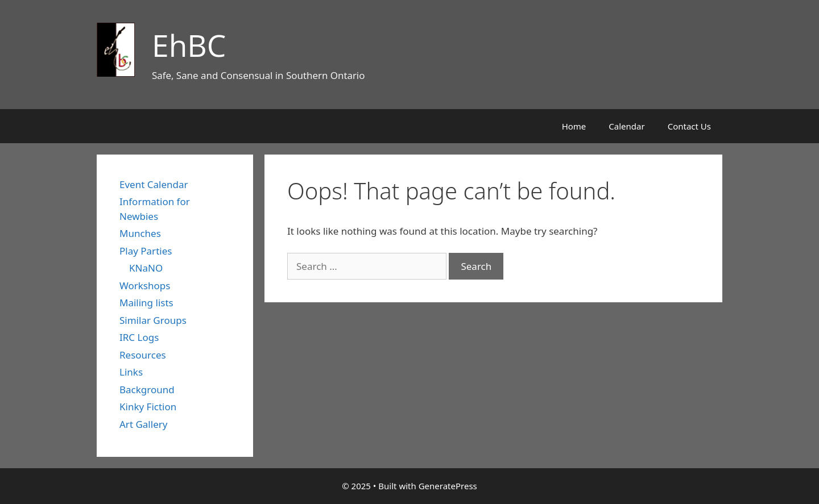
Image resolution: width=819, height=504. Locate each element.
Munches (140, 233)
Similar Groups (153, 320)
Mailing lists (146, 303)
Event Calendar (154, 184)
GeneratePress (448, 486)
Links (131, 372)
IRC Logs (139, 337)
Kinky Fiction (148, 407)
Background (147, 390)
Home (574, 126)
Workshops (145, 286)
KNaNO (146, 268)
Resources (143, 355)
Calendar (626, 126)
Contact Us (689, 126)
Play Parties (146, 251)
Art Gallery (143, 424)
